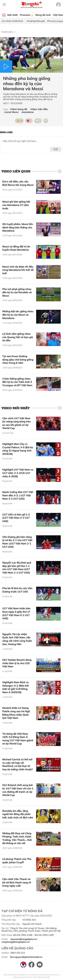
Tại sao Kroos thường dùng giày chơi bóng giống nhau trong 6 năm (18, 359)
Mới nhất (12, 15)
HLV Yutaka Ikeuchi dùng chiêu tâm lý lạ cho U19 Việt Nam (17, 663)
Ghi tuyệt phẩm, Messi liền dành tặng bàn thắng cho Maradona (18, 227)
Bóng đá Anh (43, 15)
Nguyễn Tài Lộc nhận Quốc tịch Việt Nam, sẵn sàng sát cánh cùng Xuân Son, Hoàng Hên (17, 639)
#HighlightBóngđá (36, 21)
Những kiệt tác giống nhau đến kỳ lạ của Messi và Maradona (18, 315)
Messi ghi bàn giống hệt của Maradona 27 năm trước (16, 205)
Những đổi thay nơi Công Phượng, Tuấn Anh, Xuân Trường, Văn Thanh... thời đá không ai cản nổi (17, 838)
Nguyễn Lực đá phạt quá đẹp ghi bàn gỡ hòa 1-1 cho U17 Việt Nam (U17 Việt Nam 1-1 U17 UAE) (17, 568)
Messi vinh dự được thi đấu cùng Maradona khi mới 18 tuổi (18, 270)
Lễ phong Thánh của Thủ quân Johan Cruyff (17, 861)
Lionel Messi (11, 112)
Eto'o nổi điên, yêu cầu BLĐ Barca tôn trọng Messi (18, 183)
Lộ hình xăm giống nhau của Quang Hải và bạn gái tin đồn (18, 337)
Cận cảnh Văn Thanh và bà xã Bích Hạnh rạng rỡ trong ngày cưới (17, 882)
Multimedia (7, 32)
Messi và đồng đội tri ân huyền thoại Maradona (16, 248)
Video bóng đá (19, 109)
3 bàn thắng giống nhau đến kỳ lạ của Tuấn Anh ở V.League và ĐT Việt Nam (17, 382)
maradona (28, 112)
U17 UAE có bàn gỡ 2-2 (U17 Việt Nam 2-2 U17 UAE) (16, 518)
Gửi (56, 149)
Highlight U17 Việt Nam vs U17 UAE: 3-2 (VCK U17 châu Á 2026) (18, 473)
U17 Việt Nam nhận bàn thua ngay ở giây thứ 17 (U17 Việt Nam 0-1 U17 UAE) (16, 613)
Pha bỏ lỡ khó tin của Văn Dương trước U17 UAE (17, 590)
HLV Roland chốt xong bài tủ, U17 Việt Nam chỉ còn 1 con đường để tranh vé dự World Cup (18, 790)
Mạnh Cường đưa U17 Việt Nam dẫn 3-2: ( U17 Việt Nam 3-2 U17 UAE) (18, 495)
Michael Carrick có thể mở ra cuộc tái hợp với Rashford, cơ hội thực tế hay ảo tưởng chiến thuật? (18, 764)
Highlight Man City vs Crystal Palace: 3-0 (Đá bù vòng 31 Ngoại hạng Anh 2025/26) (18, 449)
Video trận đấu (39, 109)
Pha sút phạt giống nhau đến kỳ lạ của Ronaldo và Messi (17, 292)
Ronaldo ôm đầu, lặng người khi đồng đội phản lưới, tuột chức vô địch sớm (18, 814)
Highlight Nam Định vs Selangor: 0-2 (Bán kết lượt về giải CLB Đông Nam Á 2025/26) (15, 687)
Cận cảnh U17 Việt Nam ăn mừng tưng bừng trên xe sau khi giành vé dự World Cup (17, 423)
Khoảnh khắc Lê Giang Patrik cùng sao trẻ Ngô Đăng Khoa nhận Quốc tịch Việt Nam (16, 713)
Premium (27, 15)
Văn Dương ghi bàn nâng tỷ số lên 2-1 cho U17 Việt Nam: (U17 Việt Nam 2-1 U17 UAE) (17, 542)
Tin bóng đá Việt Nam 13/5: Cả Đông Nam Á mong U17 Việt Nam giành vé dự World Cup (18, 739)
